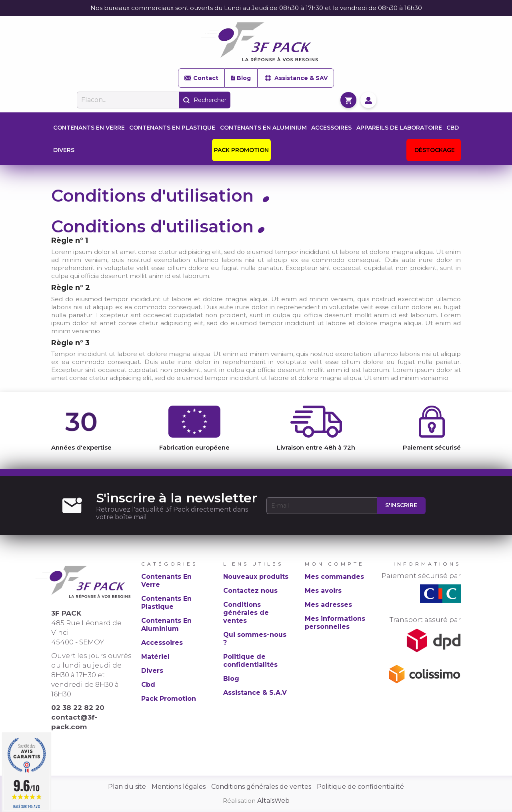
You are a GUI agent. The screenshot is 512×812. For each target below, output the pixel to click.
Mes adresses (328, 605)
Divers (152, 671)
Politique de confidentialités (250, 661)
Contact (201, 78)
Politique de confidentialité (360, 787)
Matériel (155, 657)
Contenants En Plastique (166, 603)
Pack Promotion (169, 699)
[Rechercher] (128, 100)
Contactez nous (250, 591)
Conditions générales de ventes (246, 613)
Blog (241, 78)
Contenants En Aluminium (166, 625)
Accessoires (162, 643)
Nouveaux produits (256, 577)
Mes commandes (334, 577)
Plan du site (127, 787)
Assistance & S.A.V (255, 693)
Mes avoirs (323, 591)
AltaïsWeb (273, 801)
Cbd (148, 685)
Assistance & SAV (296, 78)
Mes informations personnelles (335, 623)
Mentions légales (179, 787)
